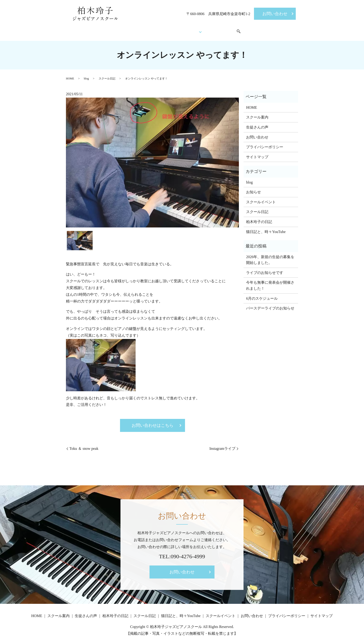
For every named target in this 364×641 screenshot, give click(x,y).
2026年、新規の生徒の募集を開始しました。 (270, 256)
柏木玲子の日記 (259, 218)
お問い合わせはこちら (153, 422)
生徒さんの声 (175, 30)
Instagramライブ (222, 445)
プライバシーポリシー (265, 143)
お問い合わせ (275, 14)
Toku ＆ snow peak (84, 445)
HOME (121, 30)
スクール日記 (107, 75)
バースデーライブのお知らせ (270, 305)
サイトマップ (257, 153)
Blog (197, 30)
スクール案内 (145, 30)
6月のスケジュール (262, 295)
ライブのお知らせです (265, 269)
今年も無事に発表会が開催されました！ (270, 282)
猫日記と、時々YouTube (266, 228)
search (248, 30)
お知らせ (253, 189)
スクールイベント (226, 30)
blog (86, 75)
